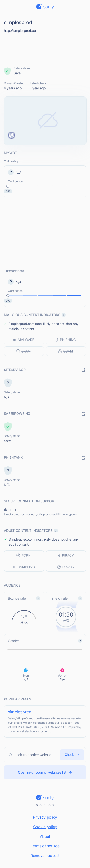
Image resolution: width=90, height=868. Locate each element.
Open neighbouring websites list (45, 772)
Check (72, 755)
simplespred (20, 712)
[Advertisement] (45, 48)
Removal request (45, 856)
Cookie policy (45, 827)
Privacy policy (45, 817)
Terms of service (45, 846)
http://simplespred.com (21, 31)
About (45, 836)
